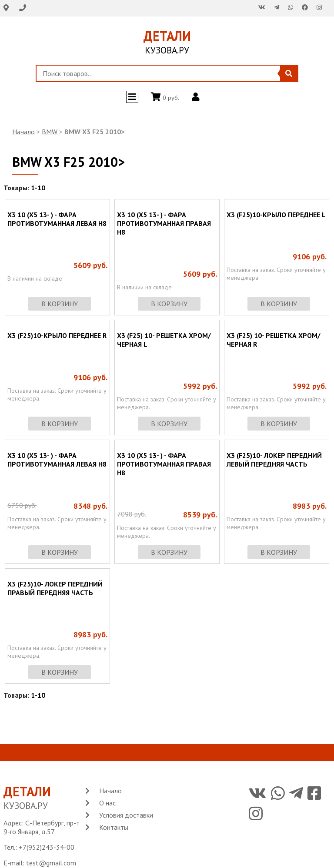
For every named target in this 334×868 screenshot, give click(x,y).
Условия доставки (126, 815)
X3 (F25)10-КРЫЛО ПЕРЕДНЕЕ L (276, 215)
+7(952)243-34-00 (47, 847)
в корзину (60, 304)
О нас (107, 803)
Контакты (114, 827)
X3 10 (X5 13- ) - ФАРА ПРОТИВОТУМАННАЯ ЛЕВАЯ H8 (57, 219)
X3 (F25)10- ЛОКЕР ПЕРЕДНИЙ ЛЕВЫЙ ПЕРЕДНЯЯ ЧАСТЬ (274, 460)
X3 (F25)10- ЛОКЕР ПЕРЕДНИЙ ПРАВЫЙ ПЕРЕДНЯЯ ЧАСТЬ (55, 588)
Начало (23, 132)
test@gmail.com (51, 863)
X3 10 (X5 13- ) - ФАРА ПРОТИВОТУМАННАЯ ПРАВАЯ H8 (164, 223)
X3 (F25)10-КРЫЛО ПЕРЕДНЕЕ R (57, 335)
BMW (50, 132)
